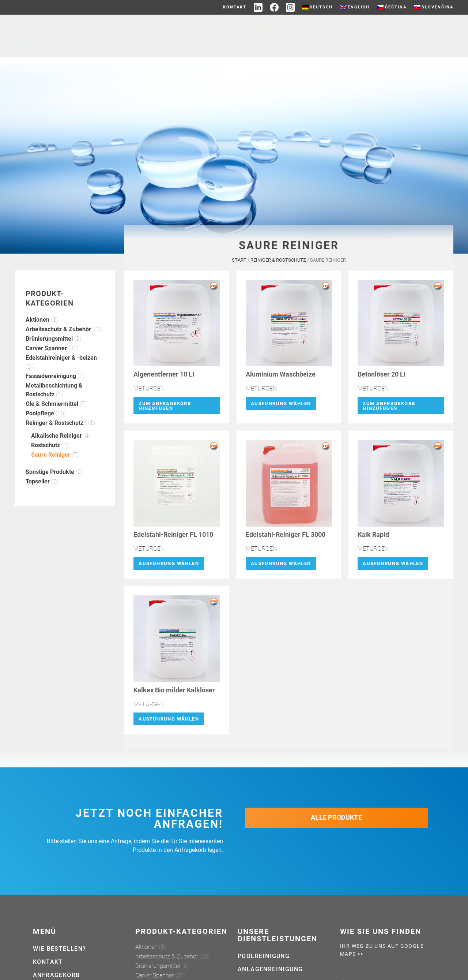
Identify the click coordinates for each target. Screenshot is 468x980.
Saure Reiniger (51, 457)
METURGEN (149, 391)
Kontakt (235, 7)
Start (239, 263)
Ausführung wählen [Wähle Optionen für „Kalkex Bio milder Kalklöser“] (169, 721)
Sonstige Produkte (50, 474)
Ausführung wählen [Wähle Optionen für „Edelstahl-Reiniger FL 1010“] (169, 566)
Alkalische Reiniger (56, 438)
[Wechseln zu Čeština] (392, 7)
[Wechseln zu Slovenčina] (434, 7)
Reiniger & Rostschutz (54, 425)
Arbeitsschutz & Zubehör (58, 332)
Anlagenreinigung (270, 969)
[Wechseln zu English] (355, 7)
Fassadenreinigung (51, 379)
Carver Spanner (46, 351)
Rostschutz (46, 448)
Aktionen (37, 322)
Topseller (38, 484)
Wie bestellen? (60, 949)
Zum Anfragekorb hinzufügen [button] (165, 408)
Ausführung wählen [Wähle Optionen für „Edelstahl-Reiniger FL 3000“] (281, 566)
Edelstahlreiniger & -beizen (61, 360)
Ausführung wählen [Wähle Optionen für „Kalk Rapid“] (393, 566)
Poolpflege (40, 416)
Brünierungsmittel (49, 341)
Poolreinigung (264, 956)
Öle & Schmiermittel (52, 406)
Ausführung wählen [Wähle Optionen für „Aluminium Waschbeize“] (281, 406)
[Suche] (453, 36)
